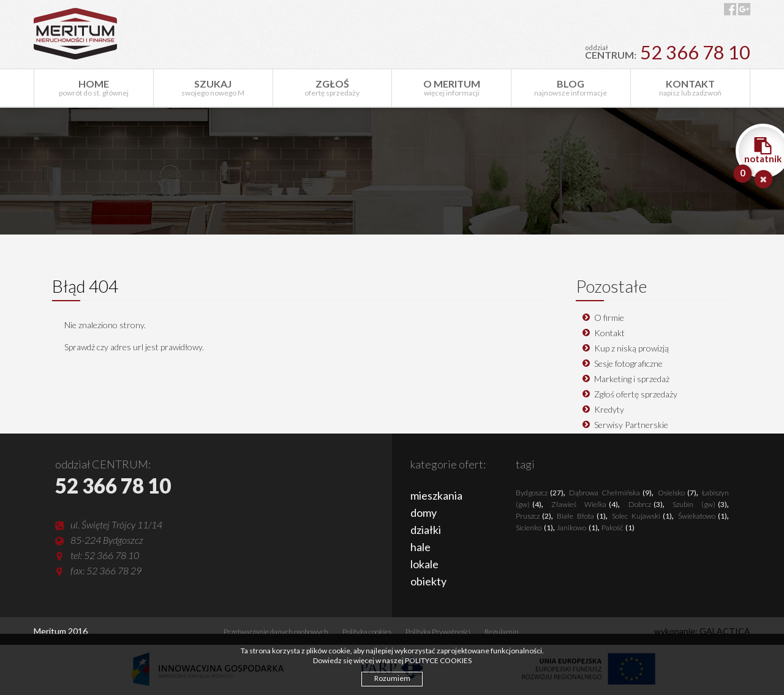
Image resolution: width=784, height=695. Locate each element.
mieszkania (436, 495)
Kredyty (609, 409)
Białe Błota (581, 516)
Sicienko (534, 528)
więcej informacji (451, 88)
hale (420, 547)
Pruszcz (533, 516)
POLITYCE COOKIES (438, 660)
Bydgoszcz (540, 493)
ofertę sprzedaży (333, 88)
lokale (424, 564)
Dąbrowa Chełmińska (610, 493)
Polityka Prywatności (438, 632)
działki (426, 530)
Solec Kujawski (642, 516)
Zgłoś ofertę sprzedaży (636, 394)
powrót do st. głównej (94, 88)
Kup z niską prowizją (631, 348)
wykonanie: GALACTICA (702, 631)
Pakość (618, 528)
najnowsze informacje (571, 88)
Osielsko (677, 493)
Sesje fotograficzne (628, 363)
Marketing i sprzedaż (632, 379)
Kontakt (609, 333)
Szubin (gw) (700, 504)
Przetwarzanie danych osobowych (276, 632)
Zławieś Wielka (585, 504)
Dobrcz (646, 504)
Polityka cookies (367, 632)
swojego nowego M (213, 88)
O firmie (609, 317)
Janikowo (577, 528)
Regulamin (502, 632)
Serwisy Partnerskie (631, 425)
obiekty (428, 581)
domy (424, 513)
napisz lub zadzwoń (690, 88)
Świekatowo (703, 516)
